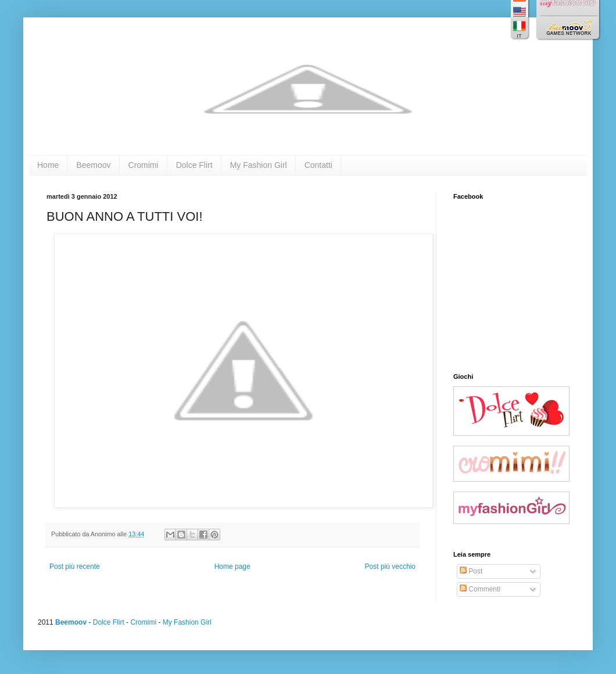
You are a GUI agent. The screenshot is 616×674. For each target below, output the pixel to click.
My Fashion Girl (259, 165)
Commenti (480, 589)
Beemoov (93, 165)
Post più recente (75, 567)
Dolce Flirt (194, 165)
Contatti (318, 165)
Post (471, 571)
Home (48, 165)
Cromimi (144, 165)
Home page (232, 567)
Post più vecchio (390, 567)
